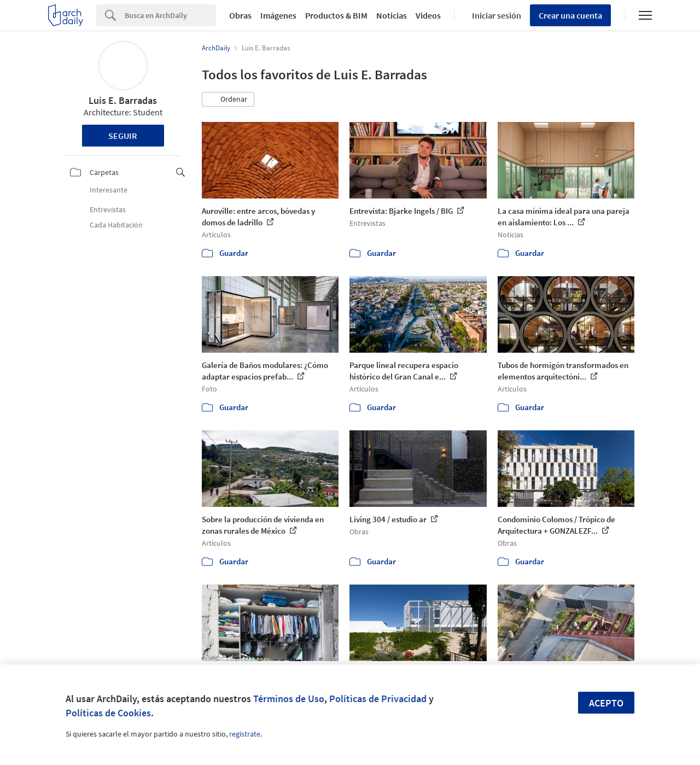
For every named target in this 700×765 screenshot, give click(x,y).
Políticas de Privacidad (378, 699)
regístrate (245, 734)
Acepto (606, 703)
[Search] (170, 15)
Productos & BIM (336, 15)
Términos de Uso (289, 699)
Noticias (392, 15)
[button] (228, 100)
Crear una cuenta (570, 15)
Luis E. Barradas (123, 100)
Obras (240, 15)
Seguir (123, 136)
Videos (428, 15)
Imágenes (278, 15)
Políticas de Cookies (108, 713)
